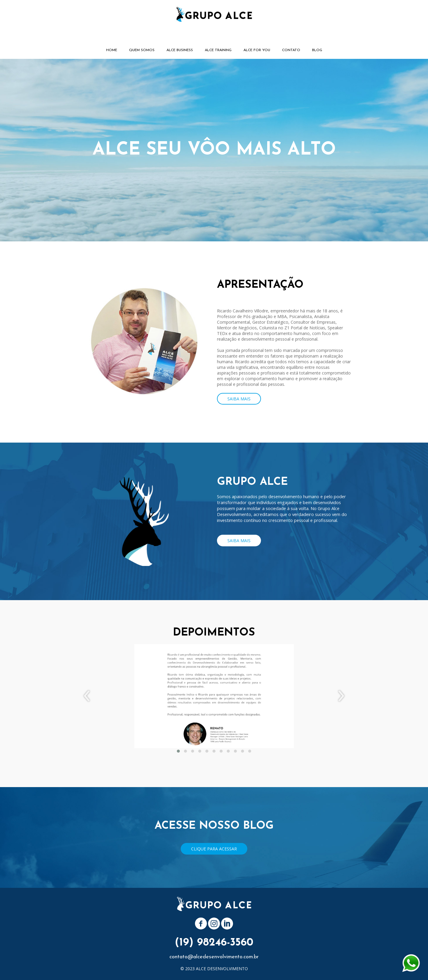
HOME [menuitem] (112, 50)
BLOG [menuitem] (317, 50)
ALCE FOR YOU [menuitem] (257, 50)
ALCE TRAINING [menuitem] (218, 50)
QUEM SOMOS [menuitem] (142, 50)
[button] (239, 399)
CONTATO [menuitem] (291, 50)
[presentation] (87, 696)
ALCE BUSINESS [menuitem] (180, 50)
